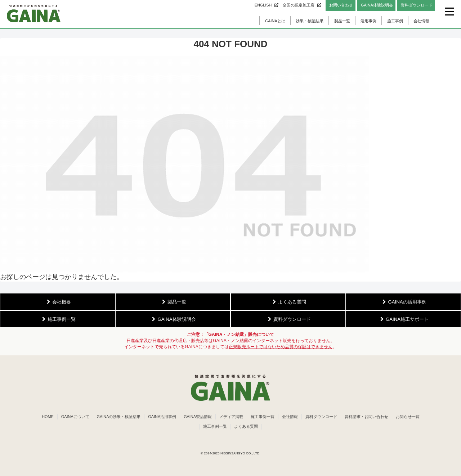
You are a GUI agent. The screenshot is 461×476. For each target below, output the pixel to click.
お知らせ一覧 (408, 417)
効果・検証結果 (310, 21)
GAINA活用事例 (162, 417)
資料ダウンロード (321, 417)
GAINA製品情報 (198, 417)
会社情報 (421, 21)
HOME (48, 417)
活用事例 (368, 21)
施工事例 (395, 21)
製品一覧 (342, 21)
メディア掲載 (231, 417)
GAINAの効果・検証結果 (119, 417)
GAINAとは (275, 21)
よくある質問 (246, 426)
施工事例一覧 (263, 417)
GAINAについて (75, 417)
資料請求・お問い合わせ (366, 417)
